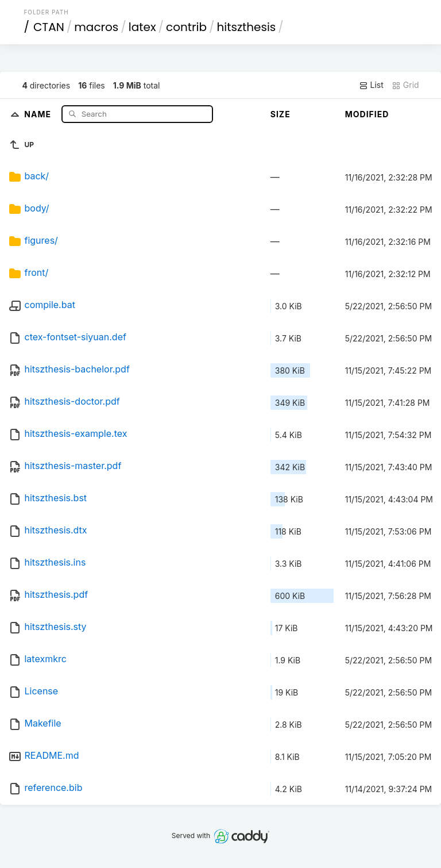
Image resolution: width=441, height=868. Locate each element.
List (371, 85)
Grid (405, 85)
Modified (367, 114)
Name (39, 114)
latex (142, 27)
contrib (186, 27)
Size (281, 114)
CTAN (49, 27)
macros (96, 27)
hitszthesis (246, 27)
